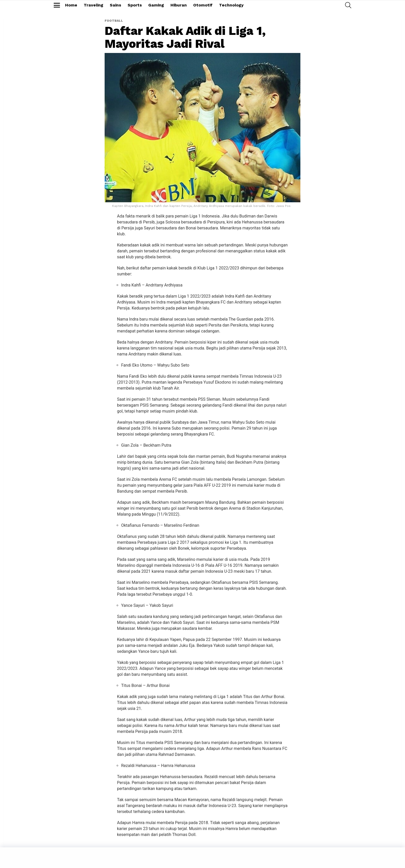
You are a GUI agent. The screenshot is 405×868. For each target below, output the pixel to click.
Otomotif (203, 5)
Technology (231, 5)
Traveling (94, 5)
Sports (135, 5)
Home (71, 5)
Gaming (156, 5)
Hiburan (179, 5)
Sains (115, 5)
